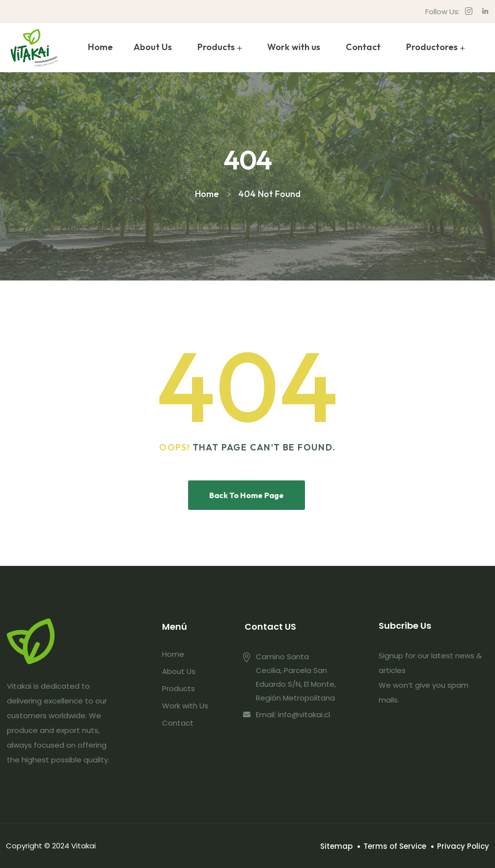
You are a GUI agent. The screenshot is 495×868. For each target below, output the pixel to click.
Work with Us (185, 706)
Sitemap (336, 846)
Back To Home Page (247, 495)
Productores (432, 47)
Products (216, 47)
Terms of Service (395, 846)
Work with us (294, 47)
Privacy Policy (463, 846)
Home (100, 47)
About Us (153, 47)
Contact (363, 47)
